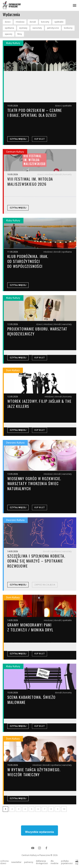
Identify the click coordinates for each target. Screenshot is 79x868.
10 (64, 810)
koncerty (45, 22)
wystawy (23, 28)
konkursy (68, 28)
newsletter (16, 862)
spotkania (9, 28)
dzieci (8, 22)
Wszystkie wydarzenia (39, 833)
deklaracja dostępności (42, 862)
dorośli (33, 22)
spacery (9, 34)
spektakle (59, 22)
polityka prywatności (67, 862)
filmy (20, 34)
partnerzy (29, 862)
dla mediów (54, 862)
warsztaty (37, 28)
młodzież (20, 22)
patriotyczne (53, 28)
